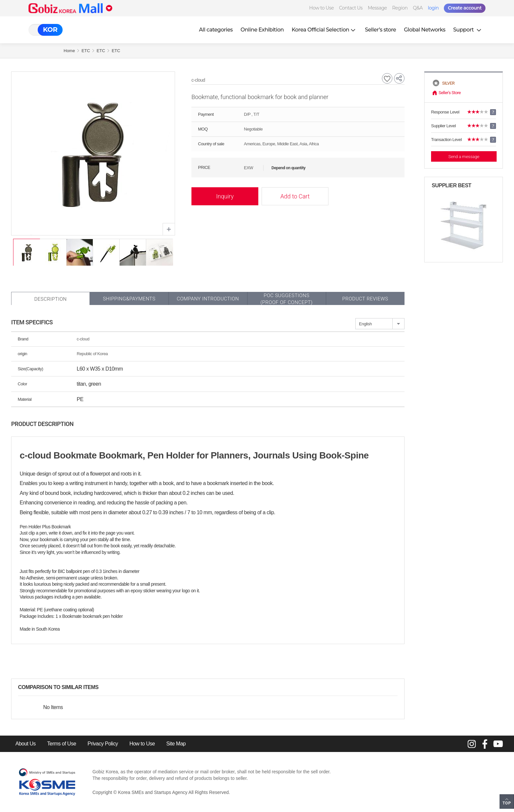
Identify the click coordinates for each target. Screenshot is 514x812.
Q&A (418, 8)
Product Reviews (365, 299)
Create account (465, 8)
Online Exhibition (262, 30)
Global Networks (425, 30)
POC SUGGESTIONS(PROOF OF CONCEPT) (286, 299)
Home (69, 51)
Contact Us (351, 8)
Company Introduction (208, 299)
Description (50, 299)
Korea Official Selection (325, 30)
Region (400, 8)
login (433, 8)
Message (377, 8)
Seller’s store (380, 30)
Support (468, 30)
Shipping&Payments (129, 299)
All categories (216, 30)
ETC (86, 51)
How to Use (321, 8)
